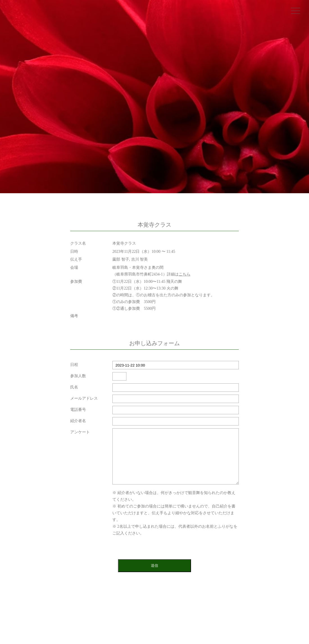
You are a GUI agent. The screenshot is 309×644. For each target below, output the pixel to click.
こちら (185, 274)
